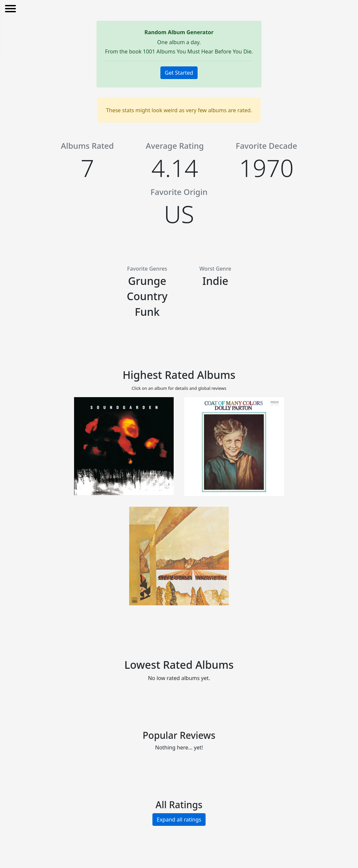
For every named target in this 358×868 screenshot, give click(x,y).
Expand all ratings (179, 820)
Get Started (179, 73)
